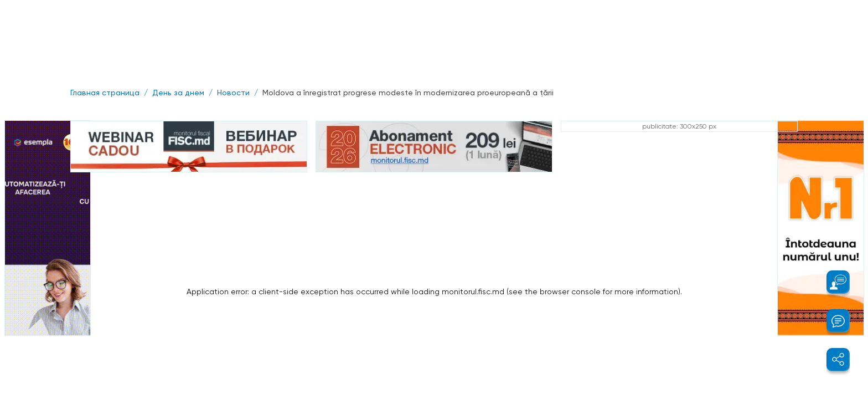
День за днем (178, 93)
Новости (233, 93)
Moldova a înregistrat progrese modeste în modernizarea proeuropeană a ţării (408, 93)
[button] (832, 282)
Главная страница (105, 93)
